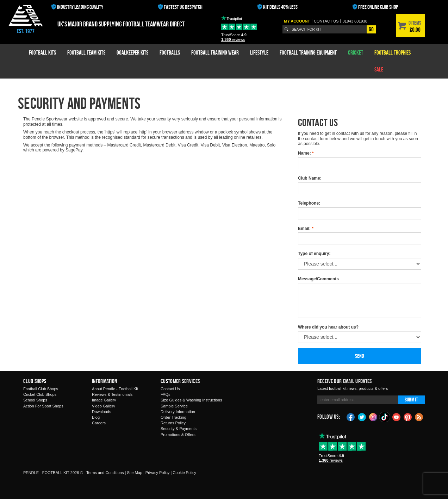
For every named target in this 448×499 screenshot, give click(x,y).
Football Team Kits (86, 52)
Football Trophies (393, 52)
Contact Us (170, 389)
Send (360, 356)
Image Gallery (104, 400)
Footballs (170, 52)
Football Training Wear (215, 52)
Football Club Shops (41, 389)
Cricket (356, 52)
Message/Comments (318, 279)
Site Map (134, 473)
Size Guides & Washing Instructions (191, 400)
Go (371, 29)
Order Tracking (173, 417)
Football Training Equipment (308, 52)
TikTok (385, 417)
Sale (379, 69)
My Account (297, 21)
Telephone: (309, 203)
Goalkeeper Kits (132, 52)
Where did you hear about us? (328, 327)
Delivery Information (178, 412)
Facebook (351, 417)
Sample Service (174, 406)
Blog (96, 417)
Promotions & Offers (178, 435)
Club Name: (310, 178)
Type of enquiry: (314, 254)
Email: (306, 229)
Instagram (373, 417)
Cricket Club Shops (40, 394)
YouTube (397, 417)
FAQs (166, 394)
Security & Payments (179, 429)
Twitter (362, 417)
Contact (326, 21)
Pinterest (408, 417)
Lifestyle (259, 52)
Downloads (101, 412)
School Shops (35, 400)
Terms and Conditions (105, 473)
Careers (99, 423)
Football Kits (42, 52)
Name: (306, 153)
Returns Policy (173, 423)
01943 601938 (355, 21)
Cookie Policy (184, 473)
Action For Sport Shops (43, 406)
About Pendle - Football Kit (115, 389)
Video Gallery (104, 406)
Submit (411, 400)
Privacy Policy (157, 473)
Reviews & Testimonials (112, 394)
